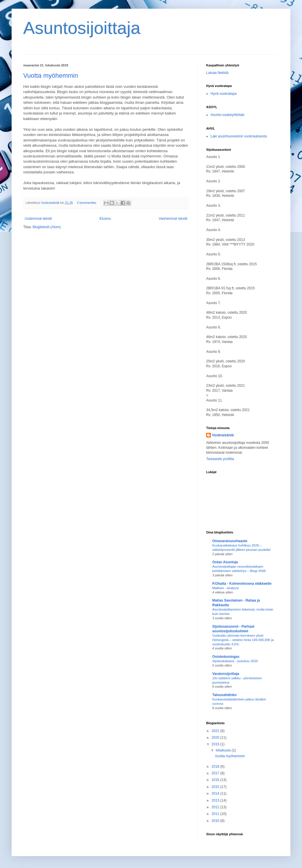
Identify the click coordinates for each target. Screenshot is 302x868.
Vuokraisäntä (223, 435)
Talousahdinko (224, 695)
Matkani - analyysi (225, 588)
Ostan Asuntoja (225, 562)
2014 (216, 793)
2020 (216, 738)
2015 (216, 787)
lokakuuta (224, 750)
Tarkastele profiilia (220, 459)
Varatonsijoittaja (226, 674)
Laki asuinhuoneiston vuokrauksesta (239, 136)
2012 (216, 807)
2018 (216, 767)
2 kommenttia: (87, 203)
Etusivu (105, 219)
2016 (216, 780)
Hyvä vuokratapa (224, 94)
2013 (216, 800)
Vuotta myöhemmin (51, 76)
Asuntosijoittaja (82, 28)
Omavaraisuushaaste (230, 541)
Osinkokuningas (226, 657)
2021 (216, 731)
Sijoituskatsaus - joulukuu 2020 (235, 661)
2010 (216, 821)
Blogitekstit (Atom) (47, 227)
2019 (216, 744)
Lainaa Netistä (217, 73)
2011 (216, 814)
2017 (216, 773)
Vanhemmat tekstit (173, 219)
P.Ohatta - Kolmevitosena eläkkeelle (242, 584)
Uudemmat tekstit (38, 219)
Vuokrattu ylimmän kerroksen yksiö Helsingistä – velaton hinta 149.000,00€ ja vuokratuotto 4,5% (243, 640)
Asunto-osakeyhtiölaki (228, 115)
